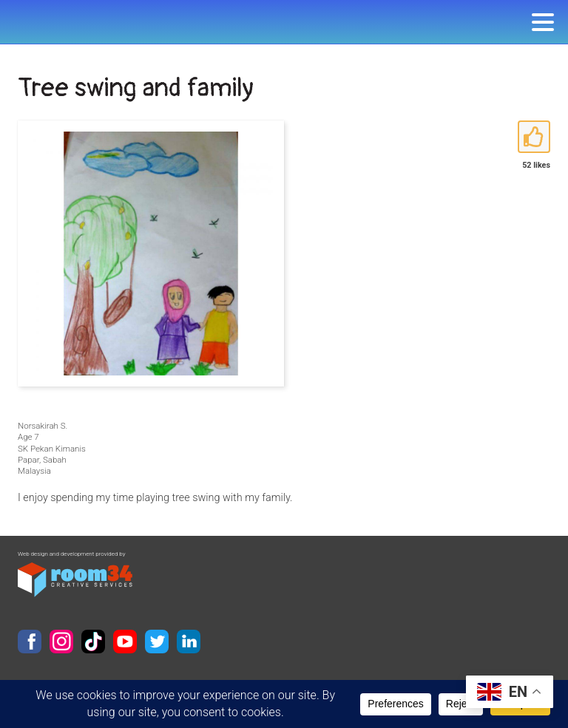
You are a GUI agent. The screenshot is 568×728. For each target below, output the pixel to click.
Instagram (61, 642)
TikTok (93, 642)
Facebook (30, 642)
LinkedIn (189, 642)
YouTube (125, 642)
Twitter (157, 642)
